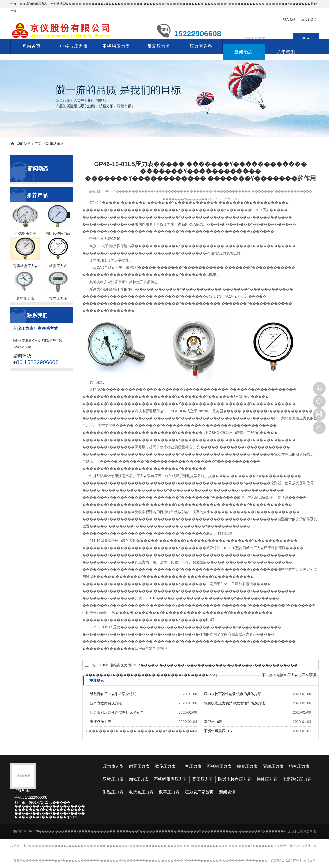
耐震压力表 (159, 46)
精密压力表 (299, 766)
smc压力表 (139, 779)
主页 (38, 144)
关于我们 (286, 52)
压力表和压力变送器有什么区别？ (117, 712)
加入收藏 (289, 19)
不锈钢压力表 (116, 46)
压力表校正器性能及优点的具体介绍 (233, 694)
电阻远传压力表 (297, 779)
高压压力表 (203, 779)
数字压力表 (169, 792)
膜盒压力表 (247, 766)
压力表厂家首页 (199, 792)
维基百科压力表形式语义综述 (113, 694)
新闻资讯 (227, 792)
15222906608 (319, 388)
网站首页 (32, 46)
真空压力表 (213, 722)
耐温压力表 (113, 792)
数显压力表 (165, 766)
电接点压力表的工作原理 (296, 675)
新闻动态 (244, 52)
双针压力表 (113, 779)
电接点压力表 (74, 46)
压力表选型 (309, 19)
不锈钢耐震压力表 (218, 731)
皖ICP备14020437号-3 (286, 861)
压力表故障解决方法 (106, 703)
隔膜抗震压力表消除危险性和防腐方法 (234, 703)
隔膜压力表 (273, 766)
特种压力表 (267, 779)
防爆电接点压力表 (235, 779)
